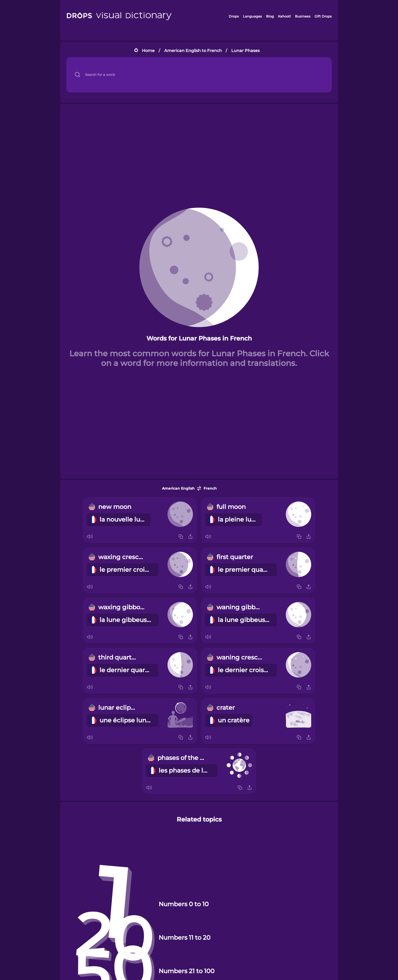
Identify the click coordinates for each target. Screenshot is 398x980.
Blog (270, 16)
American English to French (193, 51)
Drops (234, 16)
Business (303, 16)
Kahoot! (284, 16)
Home (148, 51)
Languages (252, 16)
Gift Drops (323, 16)
